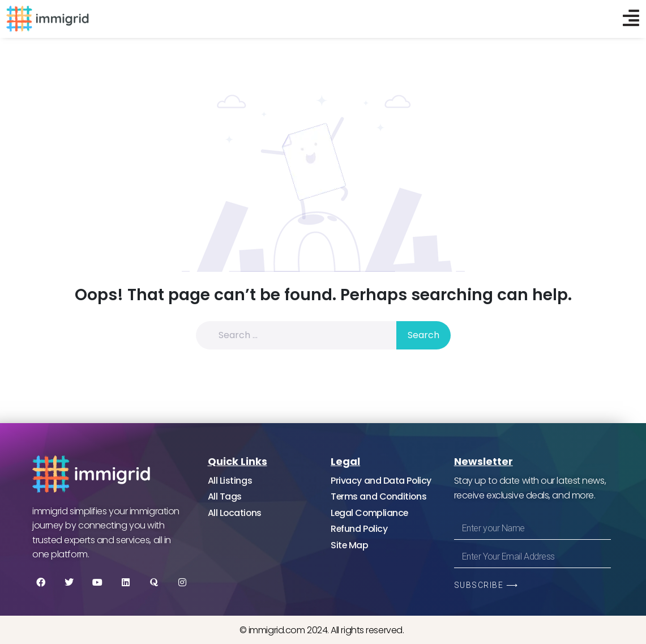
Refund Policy (360, 529)
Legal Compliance (370, 513)
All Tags (225, 497)
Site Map (350, 545)
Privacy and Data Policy (381, 481)
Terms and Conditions (379, 497)
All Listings (230, 481)
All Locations (235, 513)
